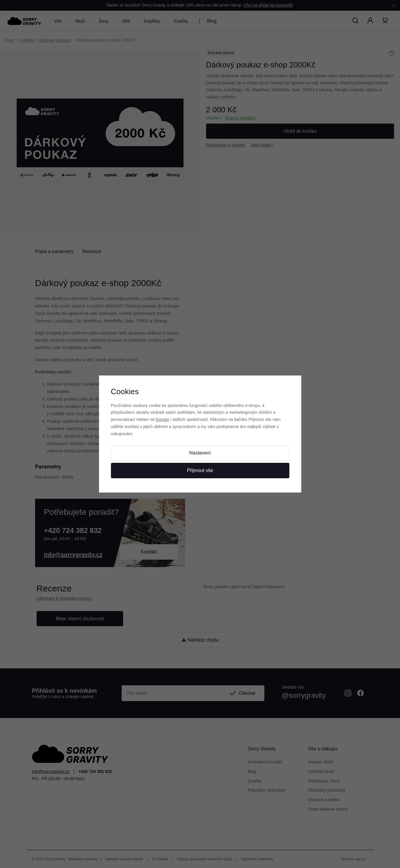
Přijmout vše (200, 470)
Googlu (162, 419)
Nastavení (200, 453)
